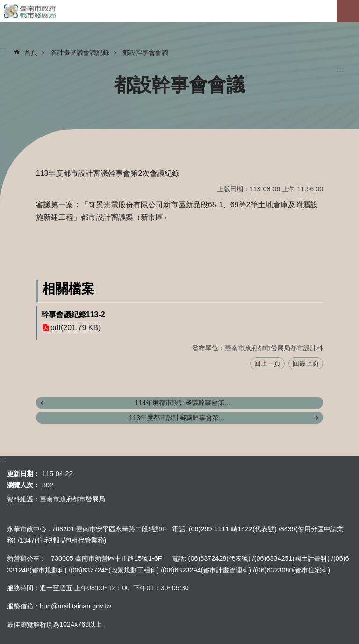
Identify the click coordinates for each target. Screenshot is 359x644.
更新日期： (23, 474)
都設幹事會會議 (145, 52)
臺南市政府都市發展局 (179, 11)
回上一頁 (267, 363)
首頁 (31, 52)
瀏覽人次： (23, 485)
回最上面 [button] (306, 363)
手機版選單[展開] (348, 11)
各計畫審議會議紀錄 (80, 52)
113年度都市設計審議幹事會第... (177, 418)
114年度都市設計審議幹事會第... (182, 403)
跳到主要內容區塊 (5, 5)
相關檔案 (68, 289)
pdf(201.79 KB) (76, 328)
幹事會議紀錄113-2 (73, 315)
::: (340, 69)
